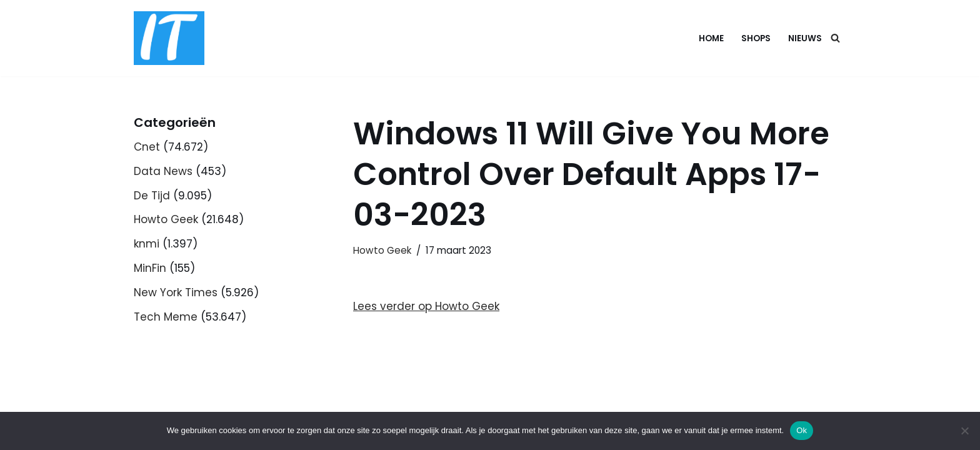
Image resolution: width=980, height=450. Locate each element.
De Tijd (152, 196)
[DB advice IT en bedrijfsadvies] (169, 38)
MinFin (150, 268)
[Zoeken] (835, 38)
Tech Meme (166, 317)
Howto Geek (166, 219)
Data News (163, 171)
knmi (147, 244)
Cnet (147, 147)
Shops (756, 38)
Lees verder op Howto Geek (426, 306)
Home (711, 38)
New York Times (176, 292)
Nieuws (805, 38)
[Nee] (964, 431)
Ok (802, 430)
